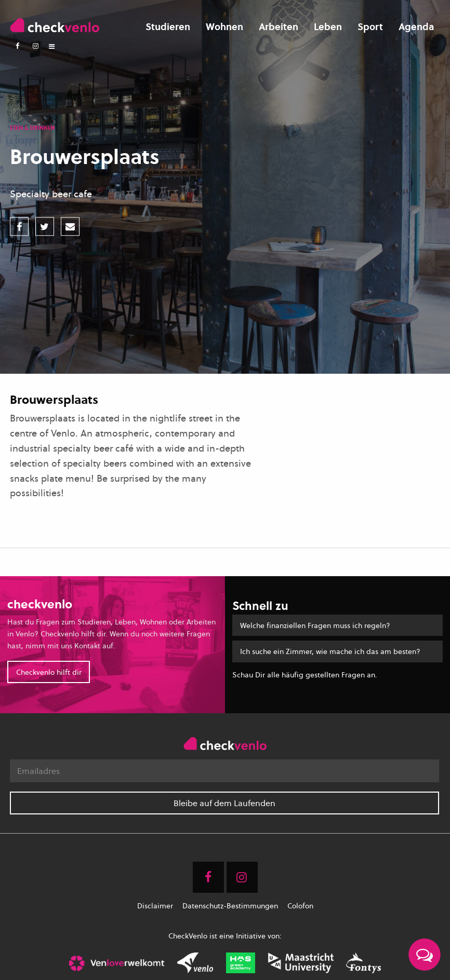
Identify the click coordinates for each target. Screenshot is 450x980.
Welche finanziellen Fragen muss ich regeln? (315, 625)
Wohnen (224, 26)
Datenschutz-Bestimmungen (230, 906)
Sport (370, 26)
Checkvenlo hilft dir (49, 672)
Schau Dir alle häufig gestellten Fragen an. (305, 675)
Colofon (300, 906)
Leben (328, 26)
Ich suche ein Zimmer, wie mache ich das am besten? (330, 651)
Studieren (168, 26)
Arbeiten (279, 26)
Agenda (416, 26)
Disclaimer (155, 906)
